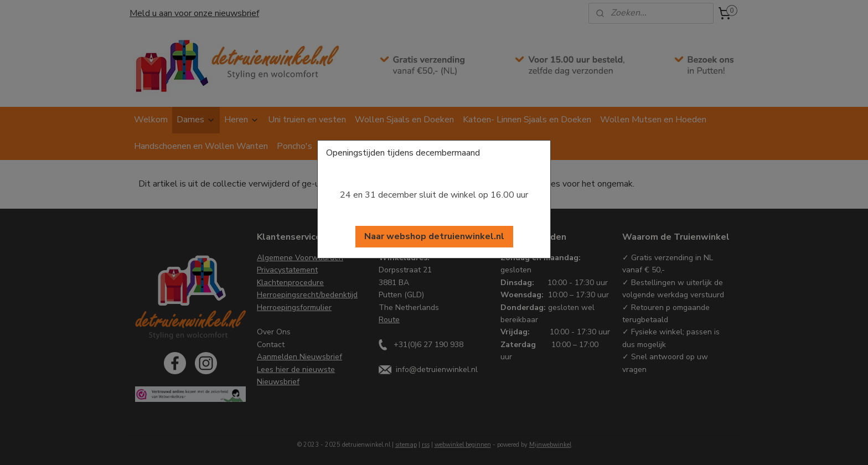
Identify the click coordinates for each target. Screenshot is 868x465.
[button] (434, 237)
